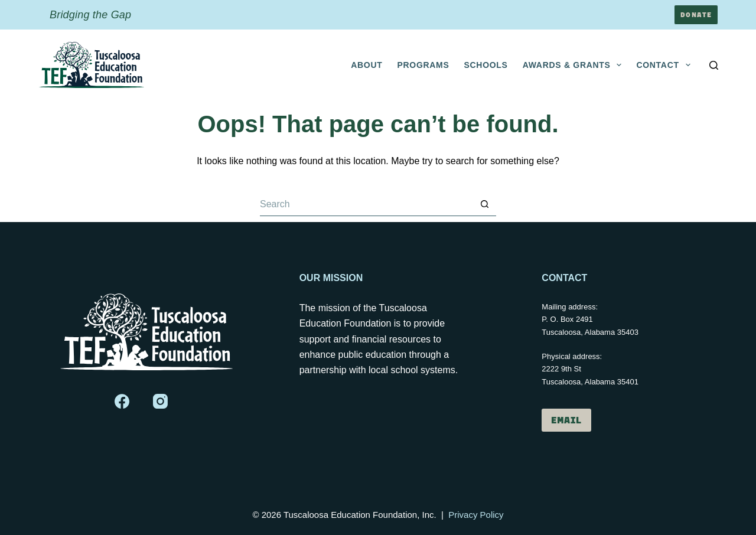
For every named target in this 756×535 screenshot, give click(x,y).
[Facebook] (122, 401)
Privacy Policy (476, 515)
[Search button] (484, 204)
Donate (696, 14)
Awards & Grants (575, 65)
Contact (665, 65)
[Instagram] (160, 401)
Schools (486, 65)
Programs (423, 65)
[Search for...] (366, 204)
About (366, 65)
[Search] (714, 65)
